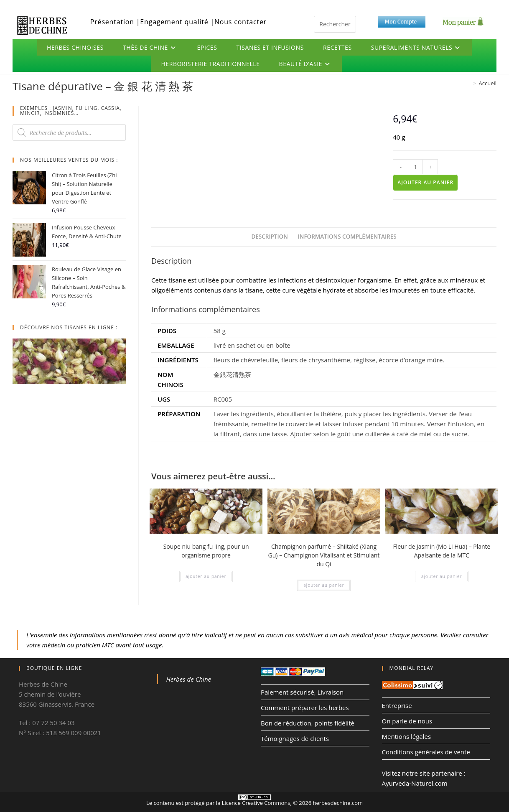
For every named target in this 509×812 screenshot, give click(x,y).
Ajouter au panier (425, 182)
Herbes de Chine (189, 679)
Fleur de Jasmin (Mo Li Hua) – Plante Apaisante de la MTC (442, 551)
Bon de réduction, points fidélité (308, 723)
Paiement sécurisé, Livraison (302, 692)
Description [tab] (269, 237)
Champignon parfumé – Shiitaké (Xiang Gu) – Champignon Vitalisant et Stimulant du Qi (324, 555)
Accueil (487, 83)
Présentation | (115, 22)
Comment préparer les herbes (305, 708)
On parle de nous (407, 721)
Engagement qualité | (177, 22)
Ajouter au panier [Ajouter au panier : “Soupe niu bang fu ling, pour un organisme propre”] (206, 576)
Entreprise (397, 705)
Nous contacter (241, 22)
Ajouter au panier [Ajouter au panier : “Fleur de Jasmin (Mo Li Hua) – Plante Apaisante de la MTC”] (442, 576)
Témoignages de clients (295, 738)
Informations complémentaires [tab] (347, 237)
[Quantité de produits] (415, 167)
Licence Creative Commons (256, 803)
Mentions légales (407, 736)
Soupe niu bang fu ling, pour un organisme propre (206, 551)
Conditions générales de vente (426, 752)
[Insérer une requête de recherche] (335, 24)
